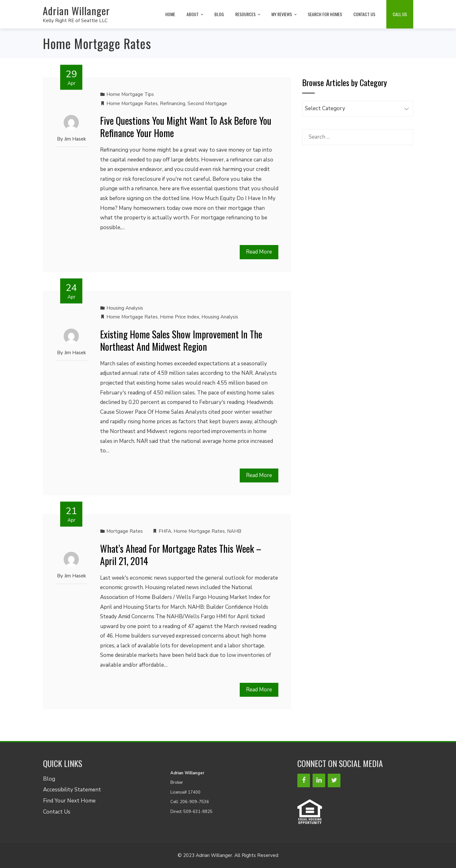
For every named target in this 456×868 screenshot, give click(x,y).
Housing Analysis (125, 308)
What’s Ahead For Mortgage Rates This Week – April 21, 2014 (181, 555)
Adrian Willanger (76, 11)
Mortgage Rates (125, 531)
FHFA (165, 531)
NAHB (234, 531)
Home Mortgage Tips (130, 94)
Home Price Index (180, 317)
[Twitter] (334, 780)
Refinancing (173, 104)
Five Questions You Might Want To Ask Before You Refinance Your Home (186, 127)
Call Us (400, 14)
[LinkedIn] (319, 780)
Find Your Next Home (69, 801)
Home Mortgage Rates (132, 104)
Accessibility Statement (72, 790)
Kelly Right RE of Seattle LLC (75, 21)
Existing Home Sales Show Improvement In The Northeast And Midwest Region (181, 340)
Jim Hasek (75, 139)
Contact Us (57, 812)
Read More (259, 252)
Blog (49, 779)
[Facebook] (304, 780)
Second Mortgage (207, 104)
